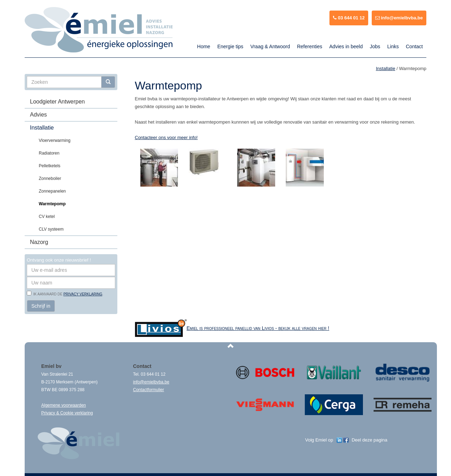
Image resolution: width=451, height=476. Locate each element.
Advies (38, 115)
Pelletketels (50, 166)
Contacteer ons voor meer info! (166, 137)
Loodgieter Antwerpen (57, 102)
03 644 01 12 (349, 18)
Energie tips (230, 46)
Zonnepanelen (52, 191)
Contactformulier (149, 390)
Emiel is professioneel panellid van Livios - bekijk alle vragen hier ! (258, 328)
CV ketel (47, 217)
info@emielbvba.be (399, 18)
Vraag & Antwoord (270, 46)
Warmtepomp (52, 204)
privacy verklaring (83, 294)
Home (203, 46)
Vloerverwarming (55, 140)
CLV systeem (51, 229)
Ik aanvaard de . (67, 294)
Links (393, 46)
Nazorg (39, 242)
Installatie (42, 128)
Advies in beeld (346, 46)
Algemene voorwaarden (64, 405)
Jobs (375, 46)
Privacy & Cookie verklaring (67, 413)
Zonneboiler (50, 178)
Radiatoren (49, 153)
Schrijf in (41, 306)
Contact (414, 46)
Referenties (310, 46)
